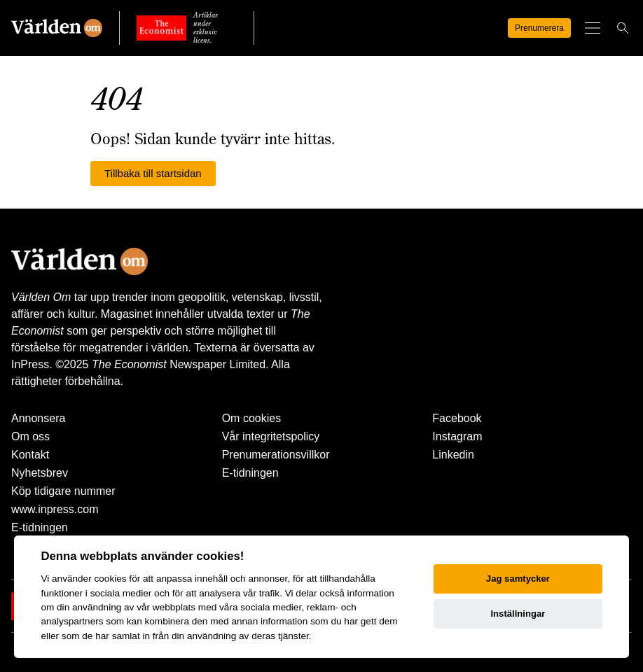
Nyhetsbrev (40, 473)
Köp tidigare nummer (63, 491)
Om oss (30, 436)
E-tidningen (40, 527)
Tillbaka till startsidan (153, 173)
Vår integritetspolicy (271, 436)
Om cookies (251, 418)
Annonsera (38, 418)
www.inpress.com (55, 509)
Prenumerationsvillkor (276, 455)
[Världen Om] (57, 28)
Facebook (457, 418)
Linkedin (453, 455)
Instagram (457, 436)
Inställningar (518, 614)
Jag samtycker (518, 579)
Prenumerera (525, 28)
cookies (110, 579)
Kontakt (30, 455)
